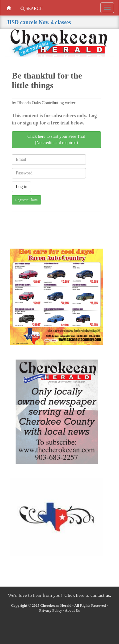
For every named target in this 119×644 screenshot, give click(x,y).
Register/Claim (26, 200)
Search (32, 9)
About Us (72, 610)
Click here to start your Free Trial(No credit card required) (56, 140)
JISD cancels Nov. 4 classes (39, 22)
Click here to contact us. (88, 595)
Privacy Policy (51, 610)
